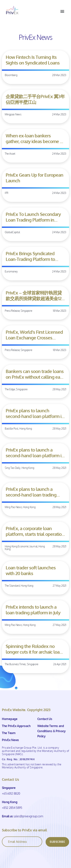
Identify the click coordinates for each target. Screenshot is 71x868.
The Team (9, 733)
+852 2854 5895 (12, 808)
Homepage (10, 719)
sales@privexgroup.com (28, 816)
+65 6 (5, 793)
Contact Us (45, 719)
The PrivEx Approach (16, 726)
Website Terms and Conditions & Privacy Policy (52, 731)
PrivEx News (10, 740)
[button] (62, 11)
